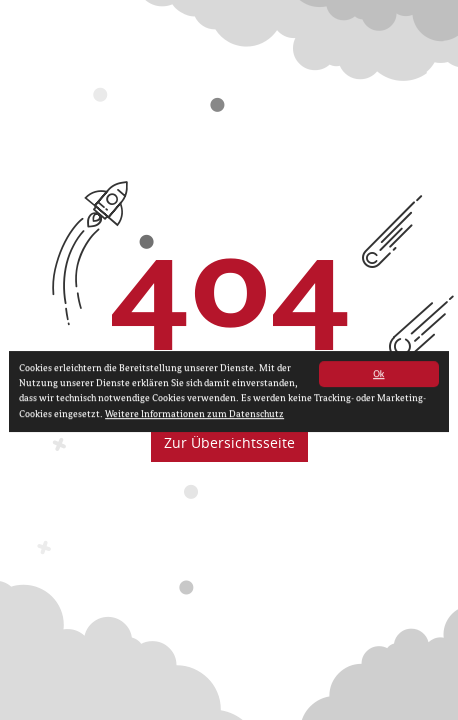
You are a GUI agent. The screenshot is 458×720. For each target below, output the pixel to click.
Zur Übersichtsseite (229, 442)
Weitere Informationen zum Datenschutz (194, 416)
